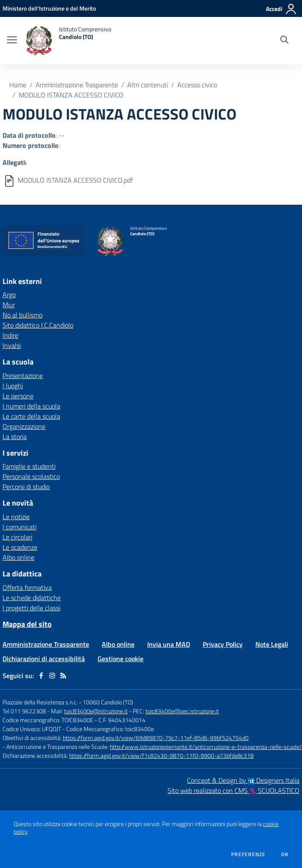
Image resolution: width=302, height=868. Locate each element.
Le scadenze (20, 547)
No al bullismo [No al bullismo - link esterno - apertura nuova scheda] (22, 315)
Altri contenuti (148, 85)
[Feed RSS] (63, 676)
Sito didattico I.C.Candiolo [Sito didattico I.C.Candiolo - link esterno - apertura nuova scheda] (38, 325)
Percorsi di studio (26, 487)
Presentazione (23, 376)
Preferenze (248, 854)
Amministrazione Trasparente (77, 85)
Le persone (18, 396)
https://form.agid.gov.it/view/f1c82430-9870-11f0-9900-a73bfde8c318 (161, 755)
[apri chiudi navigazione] (12, 41)
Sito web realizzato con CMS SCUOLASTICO (233, 790)
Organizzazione (24, 426)
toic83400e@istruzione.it (96, 711)
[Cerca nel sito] (284, 41)
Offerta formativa (27, 587)
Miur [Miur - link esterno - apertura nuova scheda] (9, 305)
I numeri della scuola (31, 406)
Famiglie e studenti (29, 466)
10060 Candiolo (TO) (108, 702)
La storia (15, 437)
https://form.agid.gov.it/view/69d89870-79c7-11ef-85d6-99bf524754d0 (156, 738)
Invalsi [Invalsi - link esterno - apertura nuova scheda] (12, 345)
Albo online (18, 557)
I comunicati (20, 527)
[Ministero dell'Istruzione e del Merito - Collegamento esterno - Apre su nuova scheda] (49, 8)
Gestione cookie (120, 659)
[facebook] (41, 676)
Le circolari (17, 537)
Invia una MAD (169, 644)
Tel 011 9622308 (24, 711)
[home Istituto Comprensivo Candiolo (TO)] (68, 41)
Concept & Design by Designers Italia (243, 780)
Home (18, 85)
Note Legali (272, 644)
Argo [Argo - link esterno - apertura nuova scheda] (9, 295)
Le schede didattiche (32, 598)
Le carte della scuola (31, 416)
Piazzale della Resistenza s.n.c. (40, 702)
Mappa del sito (27, 624)
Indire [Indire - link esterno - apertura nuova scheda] (10, 335)
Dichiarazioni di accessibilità (44, 659)
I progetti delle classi (31, 608)
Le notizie (16, 517)
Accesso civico (197, 85)
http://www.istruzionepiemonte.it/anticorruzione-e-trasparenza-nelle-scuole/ (206, 747)
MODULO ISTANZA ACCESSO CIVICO (71, 95)
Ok (285, 854)
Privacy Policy (223, 644)
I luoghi (13, 386)
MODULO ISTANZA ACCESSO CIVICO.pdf (75, 180)
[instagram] (52, 676)
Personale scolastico (31, 476)
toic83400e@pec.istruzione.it (182, 711)
